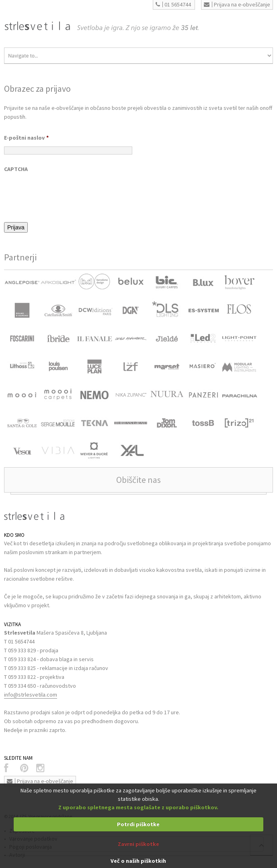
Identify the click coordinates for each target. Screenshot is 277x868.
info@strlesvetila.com (31, 695)
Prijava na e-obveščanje (237, 4)
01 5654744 (173, 4)
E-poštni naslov (26, 138)
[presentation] (65, 194)
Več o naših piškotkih (138, 861)
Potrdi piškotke (138, 824)
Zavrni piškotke (138, 844)
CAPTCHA (16, 169)
